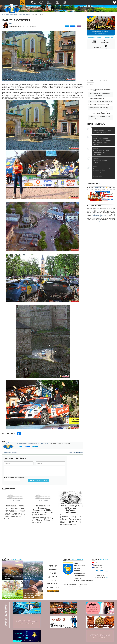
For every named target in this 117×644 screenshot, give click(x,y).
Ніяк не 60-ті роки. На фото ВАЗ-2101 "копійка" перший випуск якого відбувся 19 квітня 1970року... (104, 140)
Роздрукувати (22, 444)
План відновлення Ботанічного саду (102, 117)
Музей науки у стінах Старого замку (102, 90)
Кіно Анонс (49, 2)
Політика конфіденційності (71, 584)
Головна (53, 566)
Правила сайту (83, 584)
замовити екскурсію (96, 221)
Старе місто (27, 14)
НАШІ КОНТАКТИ (102, 571)
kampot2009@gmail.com (83, 581)
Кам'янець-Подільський (100, 215)
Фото (20, 14)
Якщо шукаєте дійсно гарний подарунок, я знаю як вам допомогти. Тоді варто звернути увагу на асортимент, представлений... (104, 172)
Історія (53, 580)
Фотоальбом (53, 587)
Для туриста (53, 584)
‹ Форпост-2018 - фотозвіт (10, 453)
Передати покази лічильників (101, 37)
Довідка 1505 (53, 591)
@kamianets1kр (97, 565)
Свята (90, 85)
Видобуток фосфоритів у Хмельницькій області (101, 108)
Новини (53, 569)
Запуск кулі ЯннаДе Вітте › (76, 453)
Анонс (53, 573)
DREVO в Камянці (99, 98)
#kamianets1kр (97, 567)
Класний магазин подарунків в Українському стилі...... (104, 130)
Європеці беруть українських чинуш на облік (102, 94)
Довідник (53, 577)
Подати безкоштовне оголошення (101, 33)
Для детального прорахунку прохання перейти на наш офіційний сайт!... (104, 151)
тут (19, 434)
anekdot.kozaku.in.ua (100, 188)
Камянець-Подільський (10, 14)
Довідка (103, 81)
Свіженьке (92, 81)
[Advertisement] (101, 62)
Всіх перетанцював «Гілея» (101, 104)
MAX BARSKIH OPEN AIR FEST (103, 101)
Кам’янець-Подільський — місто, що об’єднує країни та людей (103, 113)
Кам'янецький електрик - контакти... (104, 161)
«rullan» (109, 578)
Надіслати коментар (39, 480)
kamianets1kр (97, 563)
